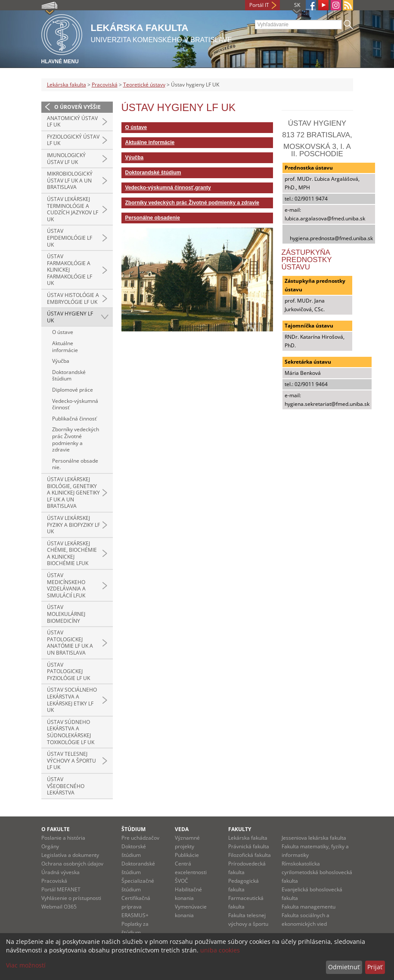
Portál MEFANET (61, 889)
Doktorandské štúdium (69, 376)
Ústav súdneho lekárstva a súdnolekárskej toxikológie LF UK (71, 732)
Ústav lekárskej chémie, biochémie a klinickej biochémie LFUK (72, 553)
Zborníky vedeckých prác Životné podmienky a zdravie (76, 439)
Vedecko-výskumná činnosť (75, 404)
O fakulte (56, 829)
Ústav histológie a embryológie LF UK (73, 298)
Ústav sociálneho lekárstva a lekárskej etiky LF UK (72, 700)
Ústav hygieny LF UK (70, 317)
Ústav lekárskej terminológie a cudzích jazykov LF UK (73, 209)
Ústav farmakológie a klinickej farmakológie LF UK (70, 270)
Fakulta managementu (309, 907)
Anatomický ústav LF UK (72, 122)
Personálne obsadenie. (75, 464)
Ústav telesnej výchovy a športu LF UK (71, 761)
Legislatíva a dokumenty (70, 855)
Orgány (50, 846)
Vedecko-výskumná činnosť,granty (168, 188)
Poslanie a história (63, 838)
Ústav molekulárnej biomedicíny (66, 614)
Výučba (61, 361)
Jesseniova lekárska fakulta (314, 838)
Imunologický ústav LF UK (66, 159)
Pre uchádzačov (140, 838)
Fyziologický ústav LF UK (73, 140)
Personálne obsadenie (153, 218)
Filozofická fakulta (250, 855)
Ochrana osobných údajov (72, 864)
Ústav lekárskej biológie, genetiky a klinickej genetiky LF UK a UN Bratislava (73, 493)
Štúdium (133, 829)
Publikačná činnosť (74, 419)
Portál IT (259, 5)
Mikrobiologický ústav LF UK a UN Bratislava (70, 180)
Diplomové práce (73, 390)
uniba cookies (220, 950)
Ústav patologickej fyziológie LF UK (68, 671)
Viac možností (26, 965)
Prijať (375, 967)
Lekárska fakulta (67, 85)
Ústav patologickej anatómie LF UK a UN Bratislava (70, 643)
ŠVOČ (181, 881)
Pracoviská (105, 85)
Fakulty (240, 829)
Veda (182, 829)
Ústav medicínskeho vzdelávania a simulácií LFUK (66, 585)
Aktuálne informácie (65, 347)
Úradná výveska (60, 872)
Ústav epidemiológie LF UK (70, 238)
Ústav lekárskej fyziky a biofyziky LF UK (73, 525)
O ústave (63, 332)
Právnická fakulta (249, 846)
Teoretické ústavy (144, 85)
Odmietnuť (344, 967)
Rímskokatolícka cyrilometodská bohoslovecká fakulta (317, 872)
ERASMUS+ (135, 915)
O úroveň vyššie (78, 107)
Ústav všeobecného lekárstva (66, 786)
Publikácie (187, 855)
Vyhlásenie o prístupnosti (71, 898)
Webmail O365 (59, 907)
